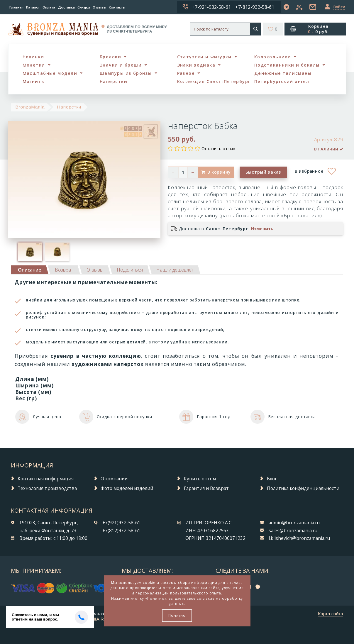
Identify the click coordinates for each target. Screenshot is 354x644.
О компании (114, 479)
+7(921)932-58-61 (121, 523)
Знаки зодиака (196, 65)
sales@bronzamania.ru (293, 531)
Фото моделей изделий (127, 488)
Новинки (33, 57)
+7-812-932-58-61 (255, 7)
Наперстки (114, 81)
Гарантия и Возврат (206, 488)
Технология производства (47, 488)
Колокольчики (273, 57)
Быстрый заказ (263, 172)
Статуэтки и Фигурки (204, 57)
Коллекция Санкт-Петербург (214, 81)
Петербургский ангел (282, 81)
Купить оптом (200, 479)
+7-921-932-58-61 (211, 7)
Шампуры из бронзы (126, 73)
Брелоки (110, 57)
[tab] (64, 270)
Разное (186, 73)
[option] (30, 252)
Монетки (34, 65)
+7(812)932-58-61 (121, 531)
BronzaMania (30, 107)
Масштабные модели (50, 73)
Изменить (262, 229)
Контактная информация (46, 479)
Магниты (34, 81)
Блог (272, 479)
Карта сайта (331, 614)
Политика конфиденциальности (303, 488)
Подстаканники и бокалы (287, 65)
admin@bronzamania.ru (294, 523)
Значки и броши (121, 65)
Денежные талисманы (283, 73)
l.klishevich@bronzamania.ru (299, 538)
